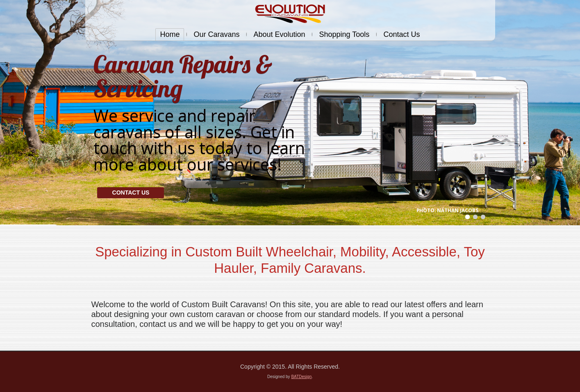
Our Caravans (216, 34)
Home (170, 34)
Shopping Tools (344, 34)
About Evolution (279, 34)
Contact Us (401, 34)
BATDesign (301, 377)
